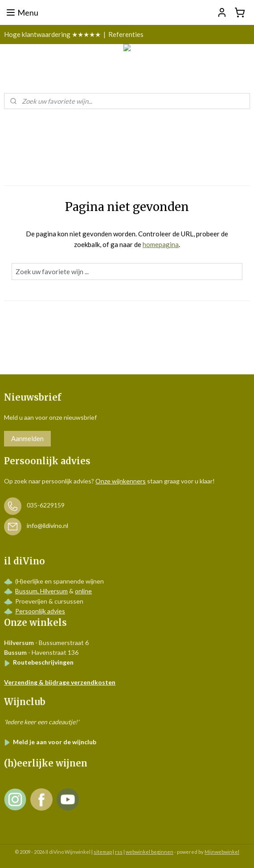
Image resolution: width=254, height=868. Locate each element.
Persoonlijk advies (40, 611)
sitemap (103, 852)
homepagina (161, 244)
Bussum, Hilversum (41, 591)
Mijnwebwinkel (222, 852)
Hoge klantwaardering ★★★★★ (52, 34)
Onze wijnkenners (121, 481)
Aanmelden (27, 438)
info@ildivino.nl (47, 526)
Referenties (126, 34)
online (83, 591)
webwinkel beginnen (150, 852)
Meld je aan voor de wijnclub (50, 742)
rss (119, 852)
